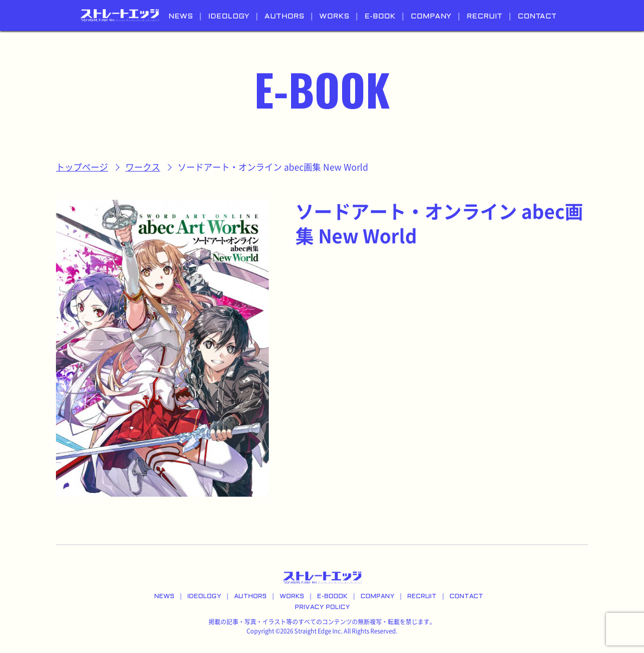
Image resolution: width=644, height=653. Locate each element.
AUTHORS (284, 17)
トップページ (82, 167)
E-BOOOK (332, 597)
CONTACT (537, 17)
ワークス (143, 167)
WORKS (334, 17)
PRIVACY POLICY (322, 607)
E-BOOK (380, 17)
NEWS (181, 17)
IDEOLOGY (229, 17)
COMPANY (431, 17)
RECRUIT (484, 17)
